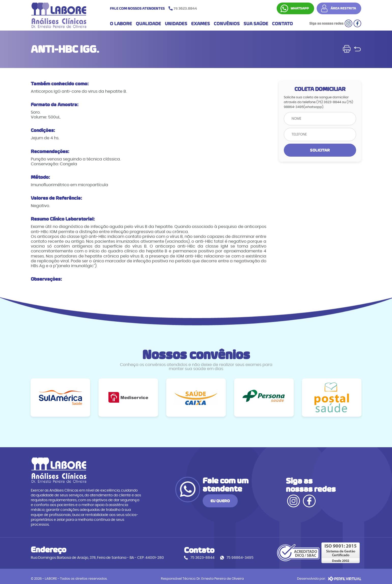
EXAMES (201, 24)
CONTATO (283, 24)
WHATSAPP (300, 8)
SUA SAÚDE (256, 24)
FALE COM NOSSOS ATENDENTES (155, 8)
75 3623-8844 (203, 553)
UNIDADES (176, 24)
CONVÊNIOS (227, 24)
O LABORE (121, 24)
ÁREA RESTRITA (344, 8)
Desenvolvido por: (329, 574)
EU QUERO (251, 499)
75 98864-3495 (241, 553)
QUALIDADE (149, 24)
